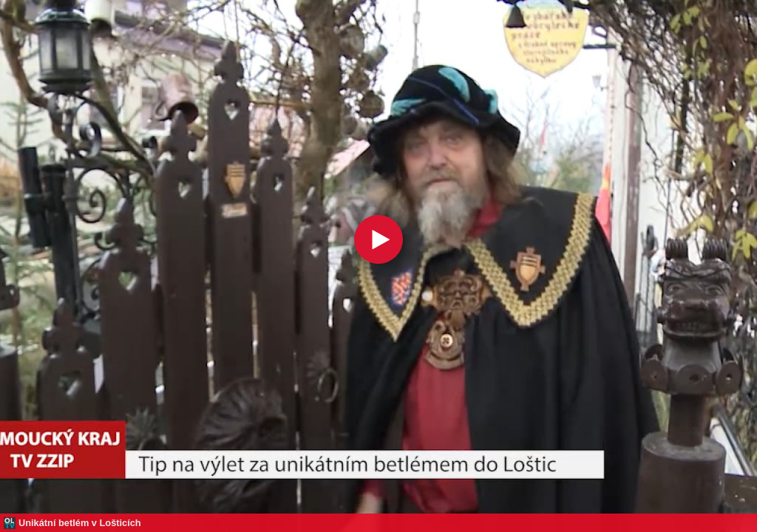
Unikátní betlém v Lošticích (80, 523)
